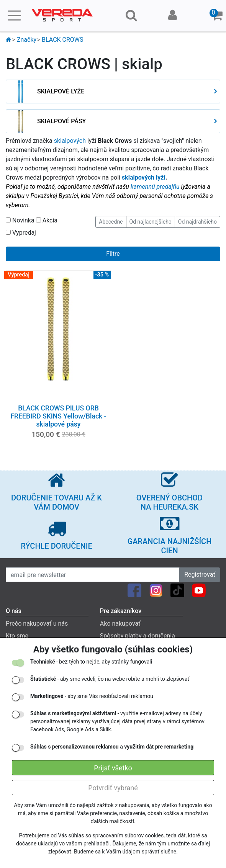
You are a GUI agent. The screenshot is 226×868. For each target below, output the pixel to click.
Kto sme (17, 636)
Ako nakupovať (120, 624)
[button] (217, 16)
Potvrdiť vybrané (113, 788)
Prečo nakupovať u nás (37, 624)
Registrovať (200, 575)
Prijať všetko (113, 768)
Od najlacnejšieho (151, 222)
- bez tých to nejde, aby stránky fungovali (91, 662)
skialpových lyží (144, 177)
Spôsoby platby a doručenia (138, 636)
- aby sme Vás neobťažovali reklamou (92, 696)
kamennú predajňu (155, 187)
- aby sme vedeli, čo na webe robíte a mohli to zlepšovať (110, 679)
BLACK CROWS (62, 40)
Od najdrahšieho (197, 222)
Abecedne (111, 222)
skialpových (70, 141)
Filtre (113, 254)
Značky (27, 40)
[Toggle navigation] (14, 16)
